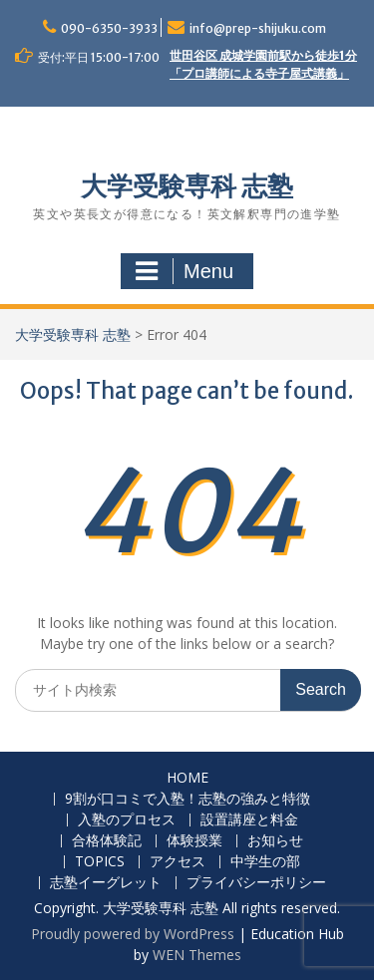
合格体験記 (107, 841)
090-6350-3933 (109, 28)
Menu (185, 271)
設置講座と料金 (249, 820)
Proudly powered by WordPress (133, 934)
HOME (187, 778)
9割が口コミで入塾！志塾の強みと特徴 (187, 799)
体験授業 (194, 841)
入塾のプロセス (127, 820)
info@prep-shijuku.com (258, 28)
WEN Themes (197, 955)
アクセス (178, 862)
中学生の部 (265, 862)
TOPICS (100, 862)
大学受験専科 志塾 (187, 186)
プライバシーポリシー (256, 883)
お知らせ (275, 841)
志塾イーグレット (106, 883)
